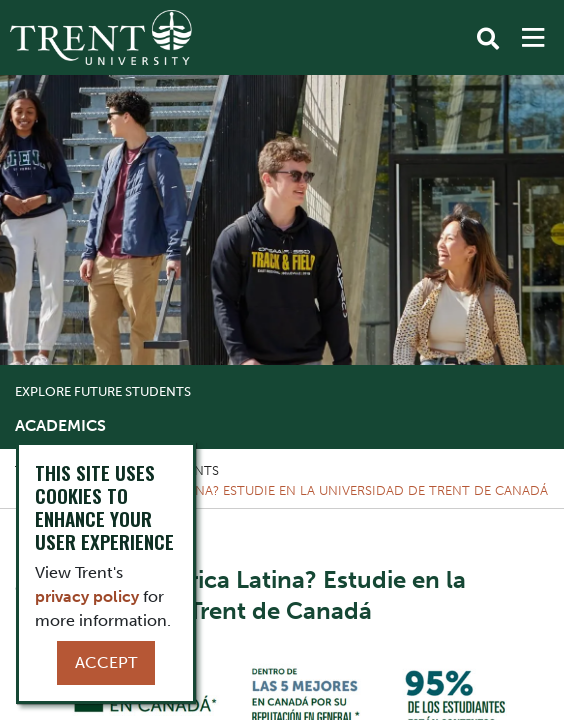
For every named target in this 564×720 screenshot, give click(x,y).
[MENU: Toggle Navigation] (533, 38)
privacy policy (87, 596)
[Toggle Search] (488, 39)
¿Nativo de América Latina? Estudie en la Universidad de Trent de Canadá (289, 490)
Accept (106, 662)
